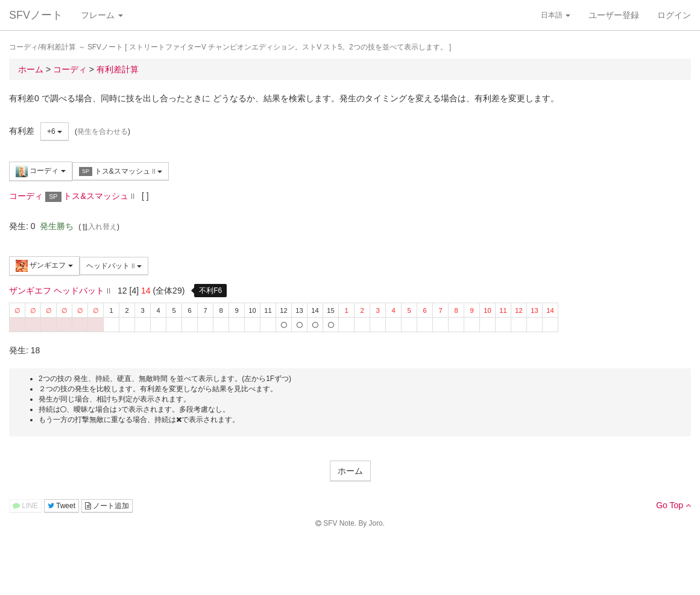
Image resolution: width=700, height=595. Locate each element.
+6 (55, 131)
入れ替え (99, 227)
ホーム (350, 471)
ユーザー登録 (614, 15)
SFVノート (36, 15)
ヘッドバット (114, 266)
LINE (25, 506)
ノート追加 (107, 506)
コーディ (41, 171)
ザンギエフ (44, 266)
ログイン (674, 15)
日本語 (556, 15)
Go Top (673, 505)
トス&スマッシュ (121, 172)
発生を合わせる (102, 131)
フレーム (102, 15)
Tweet (61, 506)
